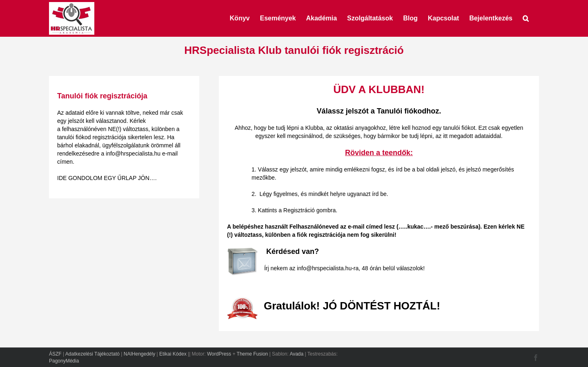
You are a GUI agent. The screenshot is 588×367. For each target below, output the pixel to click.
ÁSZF (55, 354)
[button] (526, 18)
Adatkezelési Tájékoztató (92, 354)
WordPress (219, 354)
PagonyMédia (64, 361)
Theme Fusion (253, 354)
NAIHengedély (139, 354)
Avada (296, 354)
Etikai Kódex (173, 354)
